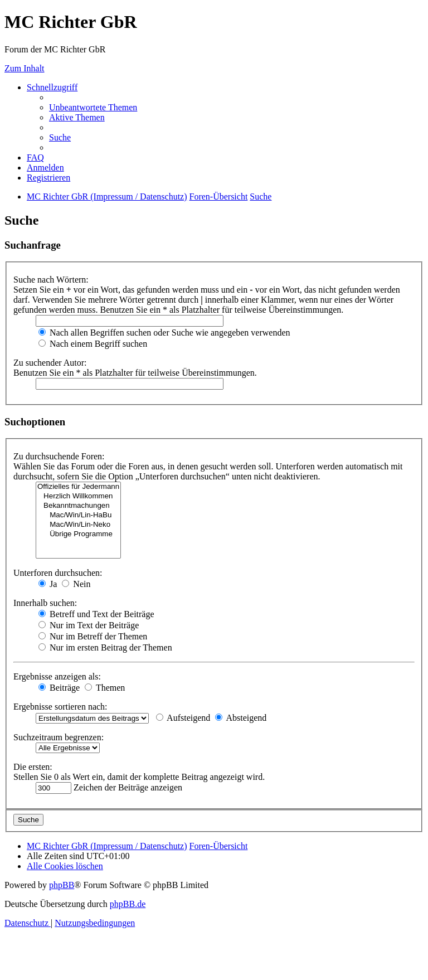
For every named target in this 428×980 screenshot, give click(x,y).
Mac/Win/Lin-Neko (78, 525)
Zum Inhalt (25, 68)
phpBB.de (128, 904)
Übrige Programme (78, 534)
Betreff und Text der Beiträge (96, 614)
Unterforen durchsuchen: (58, 573)
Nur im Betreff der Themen (93, 636)
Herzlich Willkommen (78, 496)
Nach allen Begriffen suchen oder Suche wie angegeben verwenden (164, 333)
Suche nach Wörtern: (51, 280)
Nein (76, 584)
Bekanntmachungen (78, 506)
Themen (105, 688)
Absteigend (241, 718)
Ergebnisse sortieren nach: (60, 707)
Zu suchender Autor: (50, 363)
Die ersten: (33, 767)
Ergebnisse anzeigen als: (57, 676)
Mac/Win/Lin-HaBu (78, 515)
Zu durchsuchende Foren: (59, 456)
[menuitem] (93, 107)
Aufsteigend (183, 718)
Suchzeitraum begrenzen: (59, 737)
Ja (48, 584)
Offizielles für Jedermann (78, 487)
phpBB (62, 885)
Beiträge (59, 688)
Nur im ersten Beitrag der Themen (105, 647)
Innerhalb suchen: (45, 603)
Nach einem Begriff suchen (93, 344)
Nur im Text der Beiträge (89, 625)
